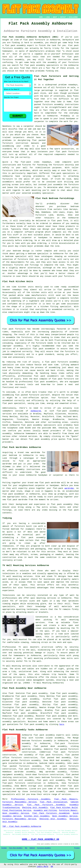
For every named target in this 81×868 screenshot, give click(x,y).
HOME (41, 17)
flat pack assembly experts (49, 735)
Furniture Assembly (44, 848)
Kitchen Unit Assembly (37, 816)
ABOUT (55, 17)
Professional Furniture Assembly (31, 799)
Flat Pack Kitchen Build (64, 808)
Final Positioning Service (17, 810)
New (26, 848)
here (62, 724)
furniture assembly (53, 105)
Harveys (74, 209)
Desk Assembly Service (16, 813)
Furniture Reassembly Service (19, 802)
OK (52, 867)
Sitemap (4, 848)
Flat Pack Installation (54, 802)
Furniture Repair (68, 810)
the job (14, 157)
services (66, 794)
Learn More (43, 867)
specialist (43, 254)
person (37, 116)
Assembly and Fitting (45, 810)
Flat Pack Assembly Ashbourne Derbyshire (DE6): (31, 37)
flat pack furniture (34, 40)
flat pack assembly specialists (39, 425)
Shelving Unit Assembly (35, 808)
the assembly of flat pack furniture (41, 755)
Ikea (70, 215)
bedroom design (21, 251)
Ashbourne (36, 411)
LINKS (48, 17)
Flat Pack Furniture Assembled (51, 813)
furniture (73, 152)
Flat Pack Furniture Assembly (46, 805)
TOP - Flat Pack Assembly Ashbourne (22, 826)
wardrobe (69, 488)
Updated (32, 848)
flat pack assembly (15, 45)
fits (9, 235)
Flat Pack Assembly (16, 848)
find (11, 693)
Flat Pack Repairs (66, 799)
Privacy (77, 848)
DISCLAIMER (73, 17)
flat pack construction (31, 769)
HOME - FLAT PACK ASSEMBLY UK (40, 839)
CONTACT (63, 17)
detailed (68, 240)
